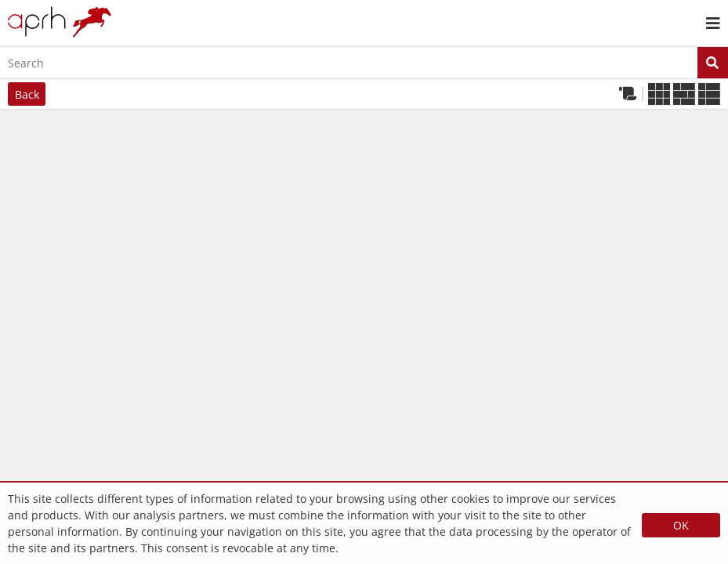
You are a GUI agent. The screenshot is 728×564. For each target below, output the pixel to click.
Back (27, 94)
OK (681, 525)
